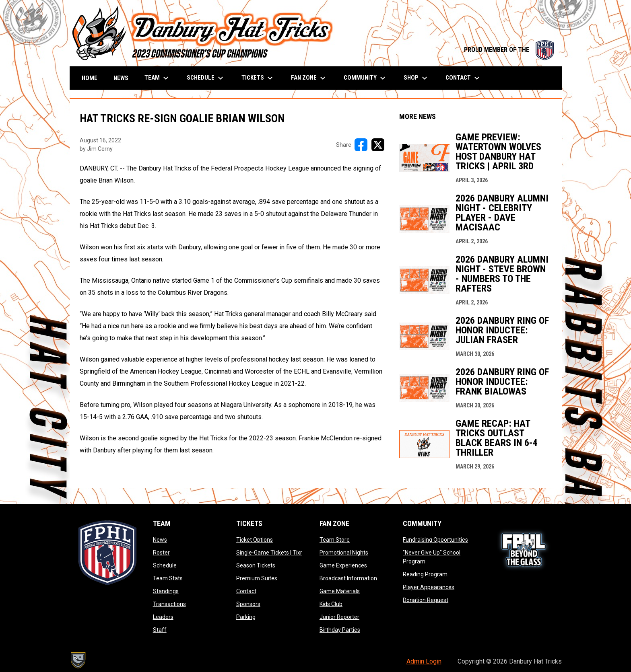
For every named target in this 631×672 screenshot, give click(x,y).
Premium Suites (257, 578)
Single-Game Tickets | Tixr (269, 553)
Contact (246, 591)
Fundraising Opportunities (435, 540)
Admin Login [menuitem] (424, 661)
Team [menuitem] (158, 78)
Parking (246, 617)
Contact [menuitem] (464, 78)
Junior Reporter (339, 617)
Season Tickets (256, 565)
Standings (166, 591)
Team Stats (168, 578)
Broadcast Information (348, 578)
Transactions (169, 604)
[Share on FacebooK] (361, 145)
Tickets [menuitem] (258, 78)
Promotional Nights (344, 553)
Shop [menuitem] (417, 78)
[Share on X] (378, 145)
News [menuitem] (121, 78)
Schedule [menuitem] (206, 78)
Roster (161, 553)
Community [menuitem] (366, 78)
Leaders (163, 617)
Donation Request (426, 600)
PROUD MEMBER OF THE (509, 50)
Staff (160, 630)
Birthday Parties (340, 630)
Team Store (335, 540)
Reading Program (425, 574)
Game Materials (340, 591)
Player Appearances (429, 587)
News (160, 540)
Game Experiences (343, 565)
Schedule (165, 565)
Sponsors (248, 604)
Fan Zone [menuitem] (309, 78)
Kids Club (331, 604)
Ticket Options (255, 540)
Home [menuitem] (90, 78)
